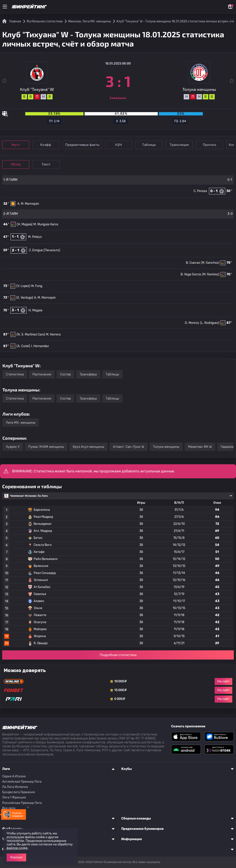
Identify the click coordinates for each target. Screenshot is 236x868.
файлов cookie (17, 848)
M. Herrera (53, 334)
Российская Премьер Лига (22, 803)
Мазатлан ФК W (200, 447)
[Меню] (5, 7)
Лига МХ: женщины (21, 423)
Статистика (15, 374)
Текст (46, 164)
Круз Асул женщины (88, 447)
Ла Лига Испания (15, 787)
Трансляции (179, 145)
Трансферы (88, 374)
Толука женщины (166, 447)
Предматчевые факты (82, 145)
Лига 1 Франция (14, 797)
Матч (16, 145)
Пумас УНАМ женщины (46, 447)
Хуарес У (13, 447)
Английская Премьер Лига (22, 782)
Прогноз (210, 145)
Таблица (149, 145)
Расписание (42, 374)
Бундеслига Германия (19, 792)
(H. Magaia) (25, 224)
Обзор (16, 164)
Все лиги (9, 808)
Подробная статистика (118, 655)
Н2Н (119, 145)
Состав (65, 374)
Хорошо (16, 857)
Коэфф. (46, 145)
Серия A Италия (14, 776)
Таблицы (112, 374)
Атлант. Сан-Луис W (129, 447)
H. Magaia (35, 310)
